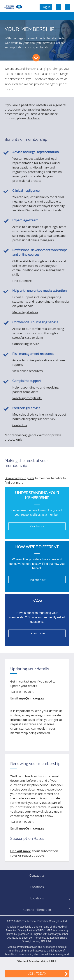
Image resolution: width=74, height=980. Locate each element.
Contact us (20, 425)
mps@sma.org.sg (32, 698)
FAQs (37, 601)
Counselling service (26, 344)
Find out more (22, 281)
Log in (46, 7)
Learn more (37, 633)
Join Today (37, 974)
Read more (37, 526)
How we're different (37, 547)
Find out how (37, 580)
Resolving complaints (27, 398)
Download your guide (19, 478)
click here (33, 118)
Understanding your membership (37, 495)
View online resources (28, 371)
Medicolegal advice (25, 312)
